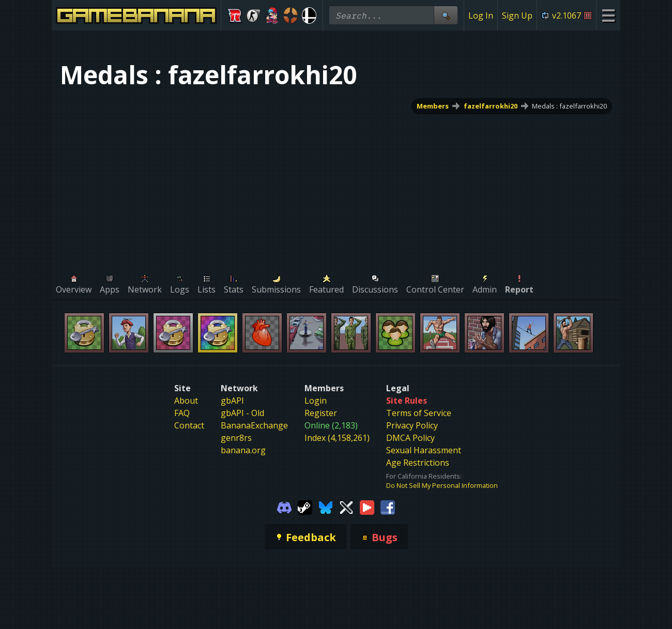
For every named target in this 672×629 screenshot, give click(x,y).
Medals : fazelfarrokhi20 (569, 106)
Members (433, 106)
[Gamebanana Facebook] (388, 507)
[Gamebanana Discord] (284, 507)
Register (321, 413)
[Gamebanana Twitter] (346, 507)
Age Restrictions (418, 463)
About (186, 401)
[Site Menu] (608, 15)
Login (316, 401)
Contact (189, 425)
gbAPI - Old (242, 413)
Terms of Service (419, 413)
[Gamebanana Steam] (305, 507)
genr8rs (236, 438)
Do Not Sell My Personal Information (442, 485)
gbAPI (232, 401)
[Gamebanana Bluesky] (326, 507)
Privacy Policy (412, 425)
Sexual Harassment (424, 450)
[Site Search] (446, 15)
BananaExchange (254, 425)
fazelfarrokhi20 (491, 106)
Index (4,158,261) (337, 438)
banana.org (243, 450)
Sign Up (517, 16)
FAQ (182, 413)
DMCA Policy (410, 438)
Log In (481, 16)
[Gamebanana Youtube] (367, 507)
